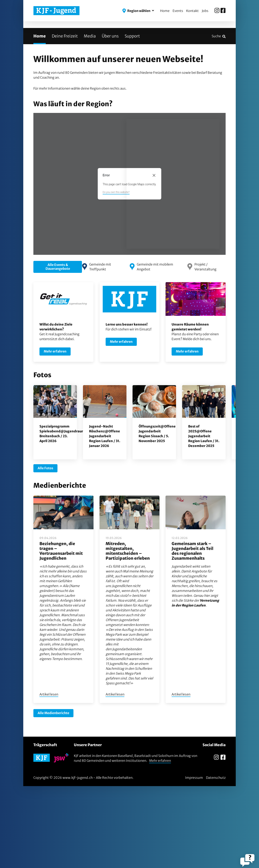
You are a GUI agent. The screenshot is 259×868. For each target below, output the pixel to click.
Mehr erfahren (160, 842)
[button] (138, 11)
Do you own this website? (116, 274)
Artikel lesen (49, 776)
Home (165, 11)
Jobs (205, 11)
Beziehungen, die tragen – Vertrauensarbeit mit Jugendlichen (61, 633)
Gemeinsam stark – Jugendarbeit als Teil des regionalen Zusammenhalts (192, 633)
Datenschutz (216, 859)
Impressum (194, 859)
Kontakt (192, 11)
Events (178, 11)
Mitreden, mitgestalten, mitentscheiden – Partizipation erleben (128, 633)
